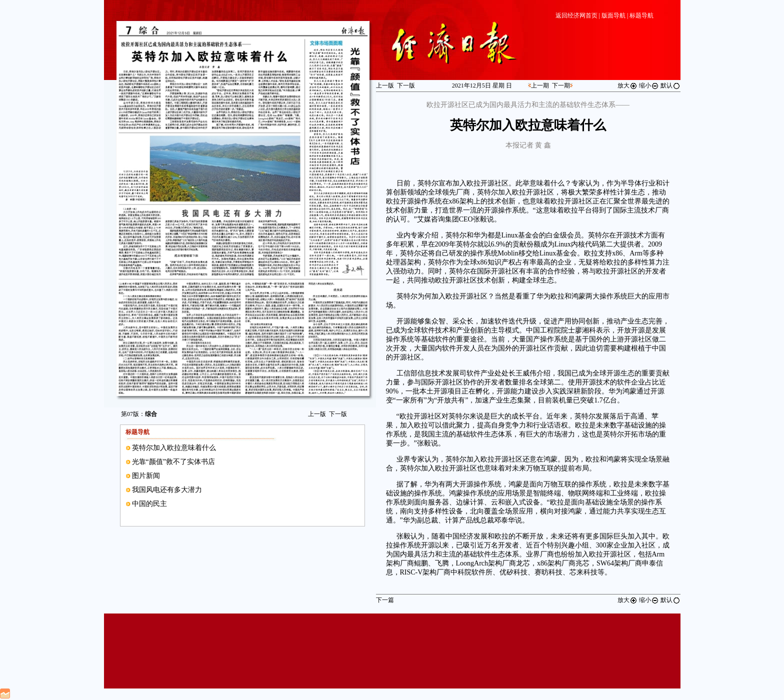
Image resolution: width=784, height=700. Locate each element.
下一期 (561, 85)
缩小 (649, 85)
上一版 (317, 414)
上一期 (540, 85)
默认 (670, 85)
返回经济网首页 (576, 15)
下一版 (338, 414)
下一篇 (385, 600)
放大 (627, 85)
